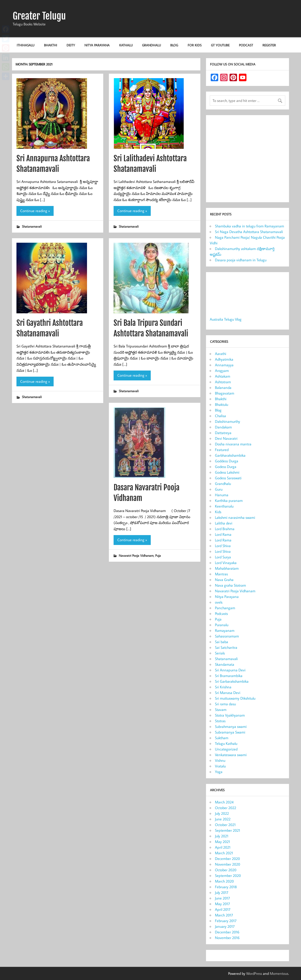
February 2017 (226, 921)
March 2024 (224, 802)
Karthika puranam (229, 500)
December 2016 (227, 932)
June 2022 (223, 819)
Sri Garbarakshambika (232, 681)
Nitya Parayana (97, 45)
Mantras (221, 574)
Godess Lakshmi (227, 472)
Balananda (223, 387)
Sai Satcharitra (226, 647)
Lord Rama (223, 534)
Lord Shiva (223, 546)
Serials (220, 653)
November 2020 (228, 864)
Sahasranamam (227, 636)
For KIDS (195, 45)
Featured (222, 450)
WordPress (254, 973)
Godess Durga (226, 467)
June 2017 (222, 898)
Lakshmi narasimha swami (235, 517)
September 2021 (228, 830)
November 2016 (227, 938)
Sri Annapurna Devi (230, 670)
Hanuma (222, 495)
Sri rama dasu (225, 704)
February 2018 (226, 887)
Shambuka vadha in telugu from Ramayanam (250, 226)
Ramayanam (225, 630)
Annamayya (224, 365)
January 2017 (225, 926)
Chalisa (220, 416)
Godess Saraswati (228, 478)
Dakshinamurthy (228, 421)
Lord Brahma (225, 529)
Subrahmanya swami (231, 726)
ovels (219, 602)
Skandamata (225, 664)
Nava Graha (224, 580)
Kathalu (126, 45)
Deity (71, 45)
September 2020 (228, 875)
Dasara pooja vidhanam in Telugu (241, 260)
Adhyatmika (224, 359)
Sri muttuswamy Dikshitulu (235, 698)
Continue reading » (35, 211)
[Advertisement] (248, 160)
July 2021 (222, 836)
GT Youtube (220, 45)
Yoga (219, 772)
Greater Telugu (39, 16)
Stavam (221, 710)
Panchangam (225, 608)
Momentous (279, 973)
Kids (218, 512)
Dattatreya (223, 433)
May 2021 (222, 842)
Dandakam (223, 427)
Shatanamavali (32, 226)
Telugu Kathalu (226, 743)
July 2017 (222, 892)
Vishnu (220, 760)
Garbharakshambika (230, 455)
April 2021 (223, 847)
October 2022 (226, 808)
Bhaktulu (222, 404)
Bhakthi (51, 45)
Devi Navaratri (226, 438)
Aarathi (221, 354)
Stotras (220, 721)
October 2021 (225, 825)
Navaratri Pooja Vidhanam (136, 555)
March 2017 (224, 915)
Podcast (246, 45)
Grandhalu (151, 45)
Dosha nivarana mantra (233, 444)
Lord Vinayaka (226, 563)
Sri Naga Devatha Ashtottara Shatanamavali (249, 232)
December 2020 (227, 859)
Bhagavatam (225, 393)
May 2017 (222, 904)
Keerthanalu (224, 506)
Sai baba (222, 642)
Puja (158, 555)
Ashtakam (223, 376)
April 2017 (223, 909)
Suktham (222, 738)
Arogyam (222, 371)
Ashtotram (223, 382)
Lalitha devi (224, 523)
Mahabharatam (227, 568)
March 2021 (224, 853)
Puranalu (222, 625)
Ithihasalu (26, 45)
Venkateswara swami (231, 755)
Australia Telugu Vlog (226, 319)
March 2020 (224, 881)
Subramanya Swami (230, 732)
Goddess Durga (227, 461)
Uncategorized (226, 749)
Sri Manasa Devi (228, 693)
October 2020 (226, 870)
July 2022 (222, 813)
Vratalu (220, 766)
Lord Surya (223, 557)
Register (269, 45)
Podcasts (221, 613)
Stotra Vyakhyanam (230, 715)
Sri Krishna (223, 687)
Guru (219, 489)
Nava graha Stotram (230, 585)
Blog (174, 45)
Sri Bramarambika (229, 676)
